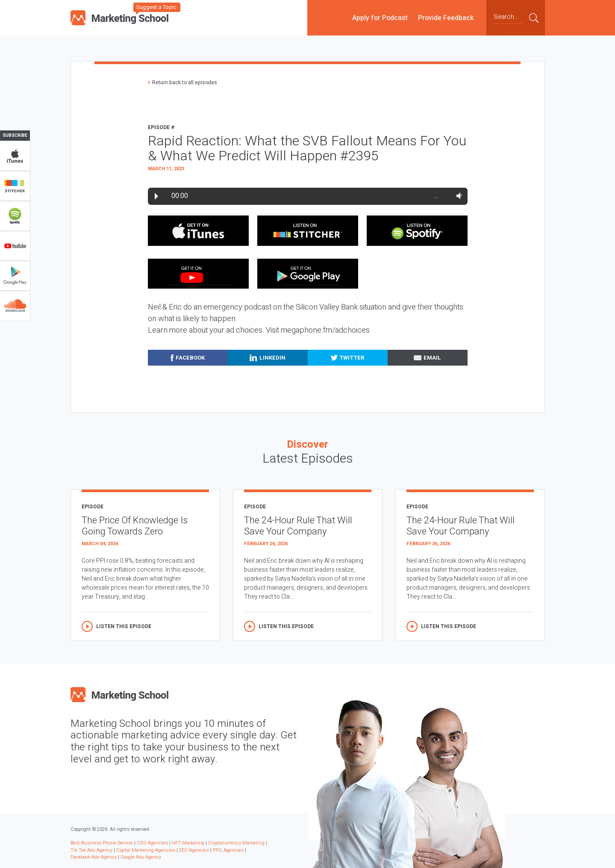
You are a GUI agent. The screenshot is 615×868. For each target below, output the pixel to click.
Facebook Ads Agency (94, 857)
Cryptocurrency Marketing (236, 843)
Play (156, 196)
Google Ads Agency (141, 857)
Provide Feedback (446, 18)
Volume (458, 196)
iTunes (15, 156)
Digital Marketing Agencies (146, 850)
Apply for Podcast (380, 18)
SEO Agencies (194, 850)
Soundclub (15, 306)
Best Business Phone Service (102, 843)
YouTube (15, 246)
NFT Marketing (188, 843)
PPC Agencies (228, 850)
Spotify (15, 216)
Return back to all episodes (185, 83)
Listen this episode (124, 626)
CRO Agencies (152, 843)
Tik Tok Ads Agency (91, 850)
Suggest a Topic (156, 7)
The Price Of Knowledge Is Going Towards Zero (135, 526)
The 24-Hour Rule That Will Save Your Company (298, 526)
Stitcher (15, 186)
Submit (534, 18)
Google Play (15, 276)
